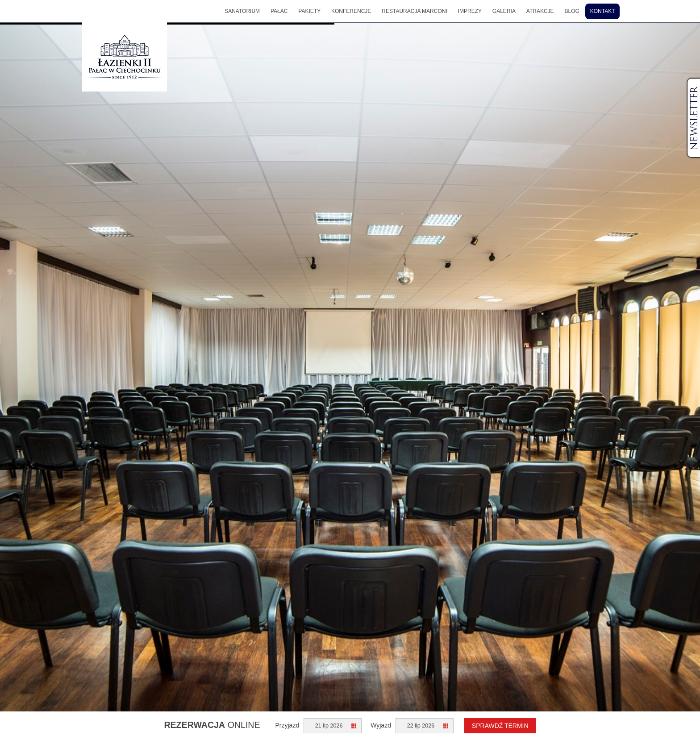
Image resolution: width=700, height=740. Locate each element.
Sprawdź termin (500, 726)
